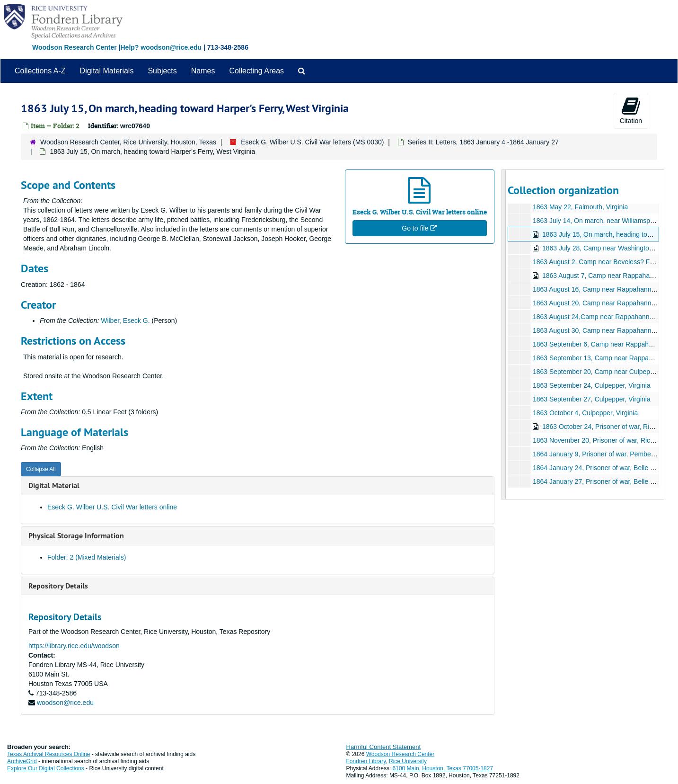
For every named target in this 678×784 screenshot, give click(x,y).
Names (203, 71)
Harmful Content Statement (384, 747)
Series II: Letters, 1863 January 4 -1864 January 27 (483, 142)
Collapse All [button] (41, 469)
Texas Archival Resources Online (48, 754)
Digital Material (54, 486)
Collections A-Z (40, 71)
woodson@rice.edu (65, 703)
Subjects (162, 71)
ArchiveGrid (22, 761)
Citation (631, 110)
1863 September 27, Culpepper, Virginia (592, 399)
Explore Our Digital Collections (46, 768)
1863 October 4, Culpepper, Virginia (585, 413)
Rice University (408, 761)
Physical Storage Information (76, 536)
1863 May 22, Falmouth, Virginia (580, 207)
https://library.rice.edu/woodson (74, 646)
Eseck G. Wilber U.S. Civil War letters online (112, 507)
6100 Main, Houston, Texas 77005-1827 (443, 768)
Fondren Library (366, 761)
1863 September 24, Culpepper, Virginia (592, 385)
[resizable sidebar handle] (504, 334)
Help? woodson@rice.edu (161, 47)
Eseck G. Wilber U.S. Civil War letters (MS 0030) (312, 142)
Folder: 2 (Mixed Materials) (87, 557)
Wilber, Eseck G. (125, 321)
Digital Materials (107, 71)
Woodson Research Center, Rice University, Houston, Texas (128, 142)
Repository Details (58, 586)
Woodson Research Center (75, 47)
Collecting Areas (256, 71)
